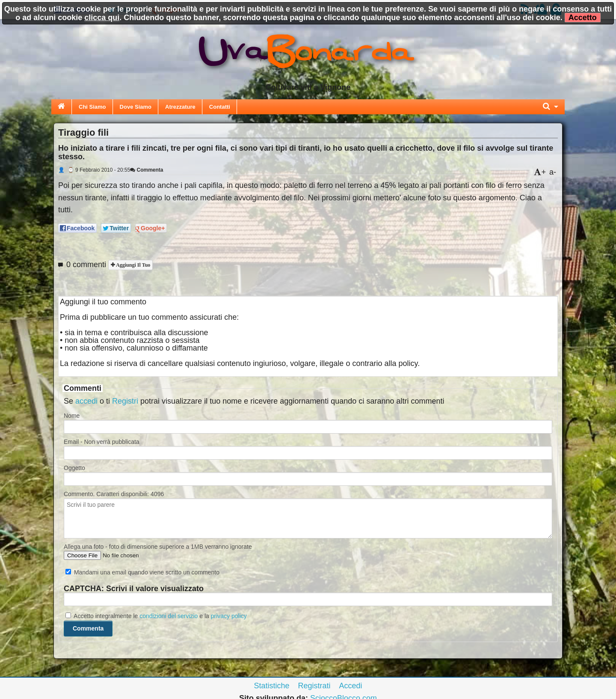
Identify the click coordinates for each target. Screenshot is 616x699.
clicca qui (102, 18)
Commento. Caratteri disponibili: (114, 494)
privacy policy (229, 616)
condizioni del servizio (169, 616)
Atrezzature (180, 107)
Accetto (583, 18)
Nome (72, 416)
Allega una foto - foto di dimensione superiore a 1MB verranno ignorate (158, 547)
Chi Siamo (92, 107)
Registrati (314, 686)
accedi (86, 401)
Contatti (220, 107)
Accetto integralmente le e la (156, 616)
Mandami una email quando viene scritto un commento (142, 572)
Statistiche (271, 686)
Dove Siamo (136, 107)
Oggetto (74, 468)
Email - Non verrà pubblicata (102, 442)
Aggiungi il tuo (132, 265)
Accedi (351, 686)
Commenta (147, 170)
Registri (125, 401)
